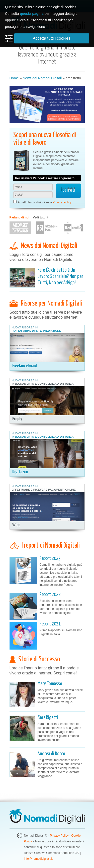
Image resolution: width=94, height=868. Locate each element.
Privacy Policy (62, 202)
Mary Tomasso (50, 684)
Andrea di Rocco (51, 754)
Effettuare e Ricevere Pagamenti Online (44, 490)
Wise (16, 525)
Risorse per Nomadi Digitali (51, 304)
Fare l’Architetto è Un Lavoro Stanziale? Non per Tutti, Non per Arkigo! (60, 276)
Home (14, 78)
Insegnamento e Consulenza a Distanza (43, 384)
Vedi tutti (39, 217)
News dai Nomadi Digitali (42, 78)
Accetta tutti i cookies (52, 38)
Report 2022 (50, 595)
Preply (17, 419)
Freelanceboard (25, 366)
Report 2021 (50, 624)
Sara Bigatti (48, 718)
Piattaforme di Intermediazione (36, 331)
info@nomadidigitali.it (38, 859)
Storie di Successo (39, 659)
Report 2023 (50, 559)
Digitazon (20, 472)
